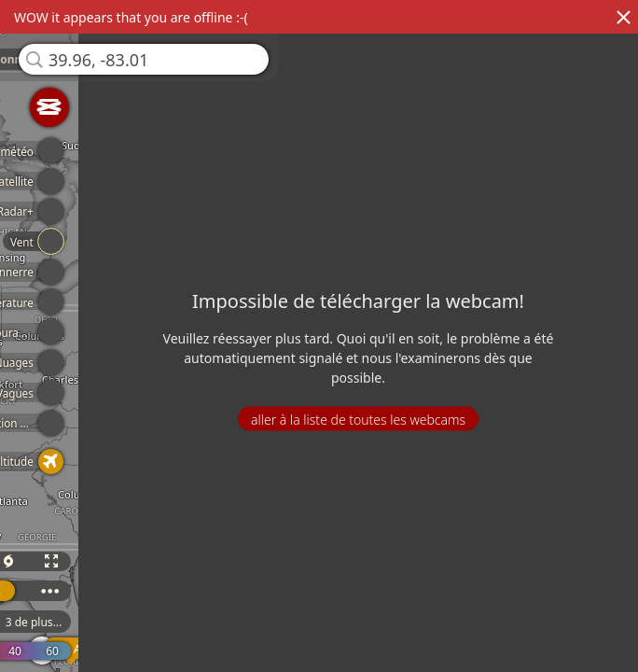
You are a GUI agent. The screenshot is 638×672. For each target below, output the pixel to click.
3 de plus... (38, 622)
